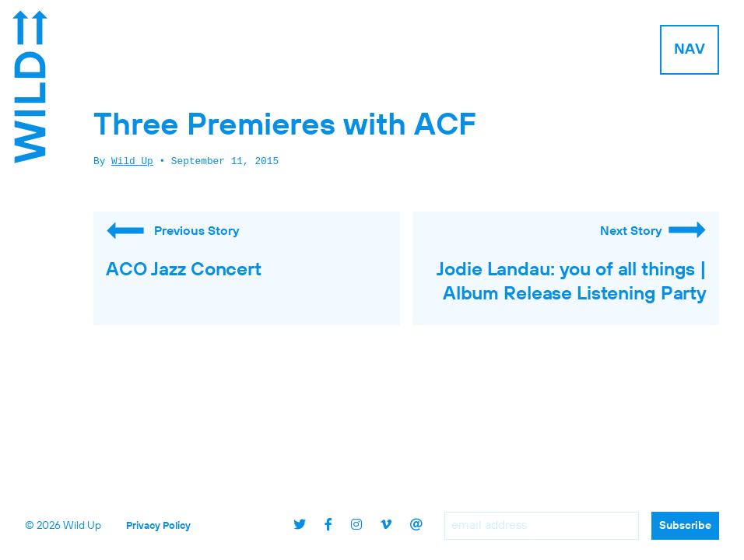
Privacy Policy (158, 526)
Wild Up (132, 162)
